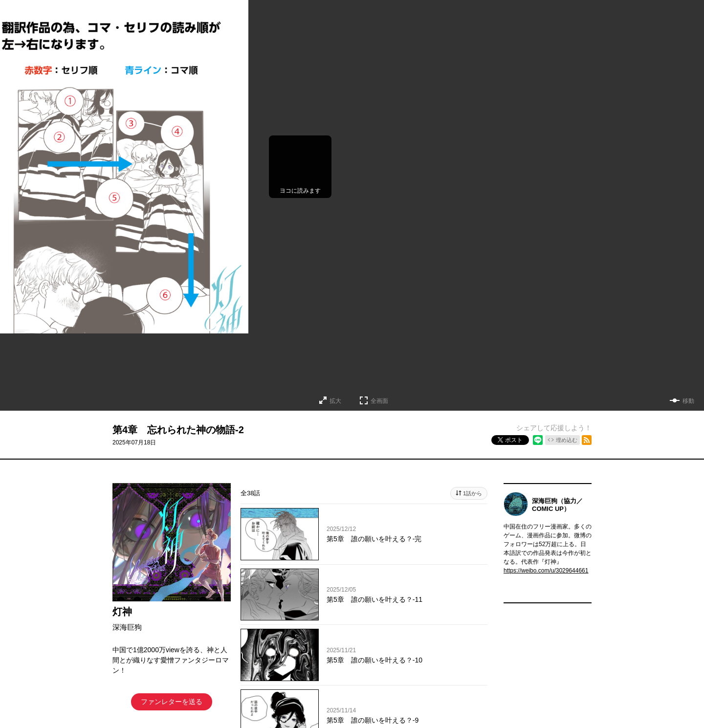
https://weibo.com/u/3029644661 (546, 571)
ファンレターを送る (172, 702)
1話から (473, 493)
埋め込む (567, 440)
